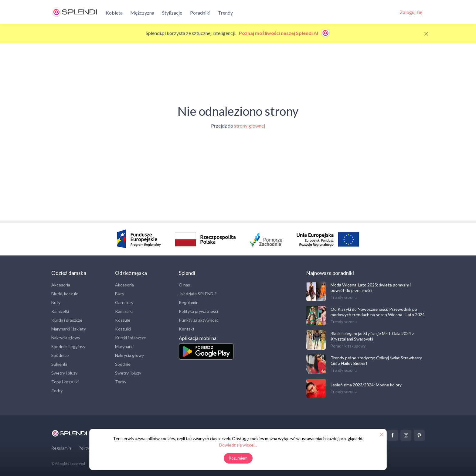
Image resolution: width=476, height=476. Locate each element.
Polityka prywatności (198, 311)
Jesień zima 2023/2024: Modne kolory (366, 385)
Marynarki (124, 346)
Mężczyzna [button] (142, 13)
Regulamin (189, 302)
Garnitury (124, 302)
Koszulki (123, 329)
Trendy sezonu (344, 297)
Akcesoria (61, 285)
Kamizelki (60, 311)
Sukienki (59, 364)
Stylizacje (172, 13)
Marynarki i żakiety (69, 329)
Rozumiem (238, 458)
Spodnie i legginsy (68, 346)
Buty (56, 302)
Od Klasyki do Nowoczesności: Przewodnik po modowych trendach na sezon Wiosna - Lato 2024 (378, 312)
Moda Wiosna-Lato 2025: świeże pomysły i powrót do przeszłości (371, 288)
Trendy (225, 13)
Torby (57, 390)
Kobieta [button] (114, 13)
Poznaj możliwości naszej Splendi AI (285, 33)
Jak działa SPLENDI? (198, 294)
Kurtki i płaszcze (67, 320)
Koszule (123, 320)
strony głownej (250, 126)
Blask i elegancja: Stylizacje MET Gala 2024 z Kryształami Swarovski (372, 336)
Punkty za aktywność (199, 320)
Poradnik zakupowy (348, 346)
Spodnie (123, 364)
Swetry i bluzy (64, 373)
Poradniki (200, 13)
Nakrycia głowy (66, 338)
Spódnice (60, 355)
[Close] (426, 34)
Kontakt (187, 329)
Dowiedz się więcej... (238, 445)
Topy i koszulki (65, 382)
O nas (184, 285)
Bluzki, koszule (65, 294)
